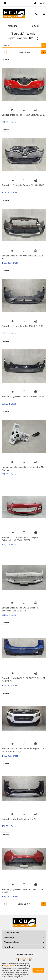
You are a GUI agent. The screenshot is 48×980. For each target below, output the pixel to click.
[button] (42, 3)
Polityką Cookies (9, 966)
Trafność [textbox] (7, 45)
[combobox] (24, 45)
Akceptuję (38, 970)
